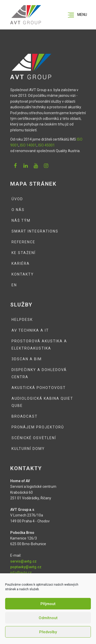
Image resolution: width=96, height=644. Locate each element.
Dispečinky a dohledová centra (39, 373)
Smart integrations (35, 231)
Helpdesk (22, 320)
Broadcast (25, 416)
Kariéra (21, 263)
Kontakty (23, 274)
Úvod (17, 199)
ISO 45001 (46, 145)
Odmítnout (48, 618)
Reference (23, 242)
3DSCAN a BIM (27, 359)
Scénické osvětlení (34, 438)
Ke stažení (24, 253)
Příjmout (48, 604)
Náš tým (21, 220)
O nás (18, 210)
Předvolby (48, 632)
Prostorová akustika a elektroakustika (39, 345)
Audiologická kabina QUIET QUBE (42, 402)
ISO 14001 (28, 145)
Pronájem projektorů (38, 427)
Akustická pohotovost (39, 388)
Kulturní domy (28, 449)
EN (14, 285)
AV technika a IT (30, 330)
